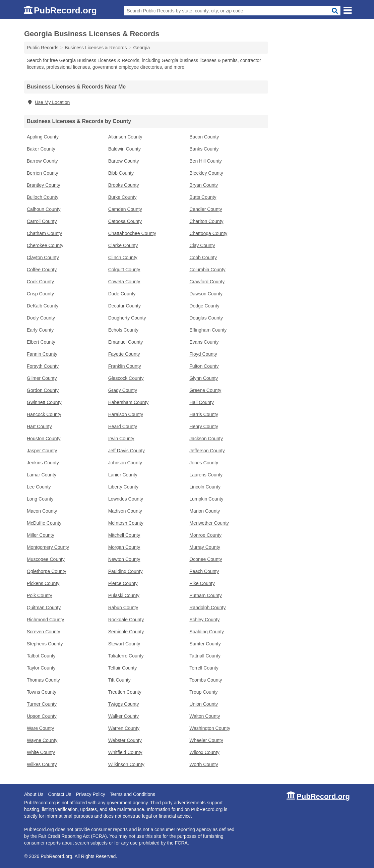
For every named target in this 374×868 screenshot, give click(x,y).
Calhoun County (44, 209)
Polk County (39, 595)
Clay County (202, 245)
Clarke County (123, 245)
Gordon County (43, 390)
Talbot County (41, 656)
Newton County (124, 559)
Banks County (204, 149)
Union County (204, 704)
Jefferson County (207, 451)
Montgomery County (48, 547)
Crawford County (207, 282)
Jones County (204, 463)
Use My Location (48, 102)
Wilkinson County (126, 764)
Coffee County (42, 270)
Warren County (124, 728)
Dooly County (41, 318)
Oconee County (206, 559)
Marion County (205, 511)
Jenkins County (43, 463)
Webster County (125, 740)
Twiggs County (124, 704)
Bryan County (204, 185)
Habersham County (129, 402)
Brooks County (124, 185)
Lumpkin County (206, 499)
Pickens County (43, 583)
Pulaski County (124, 595)
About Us (34, 794)
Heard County (123, 426)
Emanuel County (126, 342)
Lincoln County (205, 487)
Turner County (42, 704)
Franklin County (125, 366)
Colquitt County (124, 270)
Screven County (44, 632)
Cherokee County (45, 245)
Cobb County (203, 257)
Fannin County (42, 354)
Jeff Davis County (127, 451)
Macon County (42, 511)
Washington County (210, 728)
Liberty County (123, 487)
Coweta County (124, 282)
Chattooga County (208, 233)
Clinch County (123, 257)
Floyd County (203, 354)
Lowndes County (126, 499)
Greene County (205, 390)
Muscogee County (46, 559)
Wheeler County (206, 740)
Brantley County (44, 185)
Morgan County (124, 547)
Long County (40, 499)
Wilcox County (204, 752)
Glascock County (126, 378)
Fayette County (124, 354)
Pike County (202, 583)
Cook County (40, 282)
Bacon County (204, 137)
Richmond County (45, 620)
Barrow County (42, 161)
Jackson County (206, 439)
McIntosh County (126, 523)
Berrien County (42, 173)
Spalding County (207, 632)
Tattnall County (205, 656)
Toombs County (206, 680)
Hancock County (44, 414)
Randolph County (207, 607)
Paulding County (126, 571)
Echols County (123, 330)
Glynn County (204, 378)
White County (41, 752)
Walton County (205, 716)
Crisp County (40, 294)
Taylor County (41, 668)
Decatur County (124, 306)
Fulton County (204, 366)
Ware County (40, 728)
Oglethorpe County (47, 571)
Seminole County (126, 632)
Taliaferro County (126, 656)
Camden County (125, 209)
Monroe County (205, 535)
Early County (40, 330)
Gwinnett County (44, 402)
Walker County (123, 716)
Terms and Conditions (133, 794)
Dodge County (204, 306)
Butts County (203, 197)
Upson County (42, 716)
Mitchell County (124, 535)
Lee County (39, 487)
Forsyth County (43, 366)
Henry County (204, 426)
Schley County (204, 620)
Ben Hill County (206, 161)
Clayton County (43, 257)
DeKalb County (43, 306)
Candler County (206, 209)
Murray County (205, 547)
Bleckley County (206, 173)
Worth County (204, 764)
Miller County (41, 535)
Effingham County (208, 330)
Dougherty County (127, 318)
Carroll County (42, 221)
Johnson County (125, 463)
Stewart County (124, 644)
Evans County (204, 342)
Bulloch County (43, 197)
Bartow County (124, 161)
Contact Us (59, 794)
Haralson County (126, 414)
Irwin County (121, 439)
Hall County (201, 402)
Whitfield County (125, 752)
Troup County (203, 692)
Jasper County (42, 451)
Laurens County (206, 475)
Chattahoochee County (132, 233)
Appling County (43, 137)
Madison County (125, 511)
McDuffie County (44, 523)
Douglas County (206, 318)
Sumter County (205, 644)
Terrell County (204, 668)
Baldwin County (124, 149)
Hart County (39, 426)
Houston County (44, 439)
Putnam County (206, 595)
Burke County (122, 197)
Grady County (123, 390)
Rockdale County (126, 620)
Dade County (122, 294)
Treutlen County (125, 692)
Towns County (42, 692)
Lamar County (42, 475)
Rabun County (123, 607)
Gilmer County (42, 378)
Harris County (204, 414)
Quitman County (44, 607)
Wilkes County (42, 764)
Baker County (41, 149)
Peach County (204, 571)
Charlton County (206, 221)
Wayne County (42, 740)
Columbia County (207, 270)
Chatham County (44, 233)
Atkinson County (125, 137)
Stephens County (45, 644)
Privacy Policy (91, 794)
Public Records (43, 48)
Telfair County (123, 668)
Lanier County (123, 475)
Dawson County (206, 294)
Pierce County (123, 583)
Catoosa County (125, 221)
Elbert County (41, 342)
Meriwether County (209, 523)
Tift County (119, 680)
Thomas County (43, 680)
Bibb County (121, 173)
